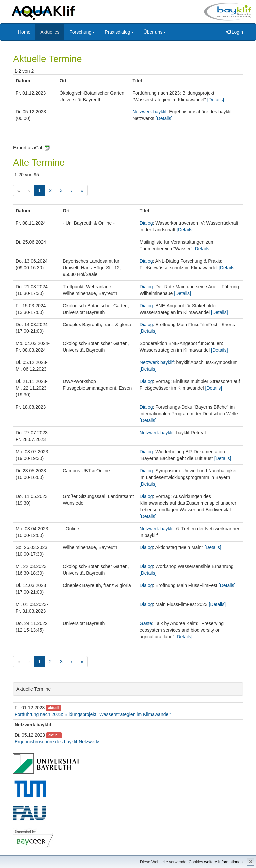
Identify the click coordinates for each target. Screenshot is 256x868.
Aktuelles (50, 32)
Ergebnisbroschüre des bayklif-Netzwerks (58, 742)
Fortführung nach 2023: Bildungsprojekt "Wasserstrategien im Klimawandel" (93, 714)
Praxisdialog (119, 32)
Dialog (146, 223)
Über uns (155, 32)
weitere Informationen (223, 862)
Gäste (146, 623)
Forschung (82, 32)
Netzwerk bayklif (149, 112)
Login (234, 32)
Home (24, 32)
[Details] (216, 100)
